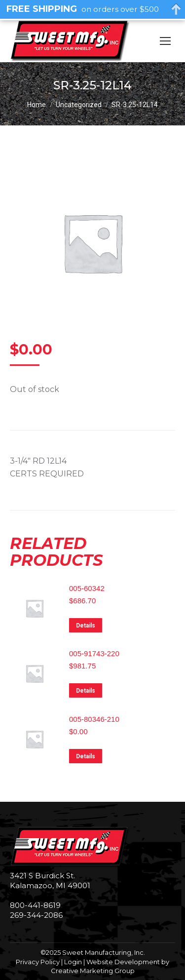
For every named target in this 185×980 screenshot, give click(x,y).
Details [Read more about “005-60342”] (86, 626)
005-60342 (87, 588)
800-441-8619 (35, 905)
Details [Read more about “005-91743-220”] (86, 691)
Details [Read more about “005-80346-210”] (86, 756)
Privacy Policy (38, 962)
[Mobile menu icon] (165, 41)
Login (73, 962)
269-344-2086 (36, 915)
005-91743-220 (94, 653)
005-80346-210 (94, 719)
